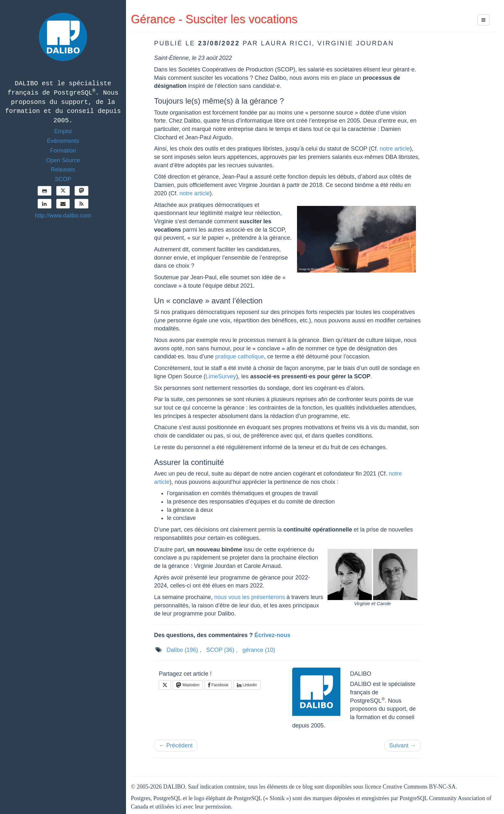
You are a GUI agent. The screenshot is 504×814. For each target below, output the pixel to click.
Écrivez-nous (272, 635)
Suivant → (403, 745)
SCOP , (222, 650)
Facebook (218, 685)
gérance (259, 650)
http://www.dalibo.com (63, 216)
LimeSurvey (221, 376)
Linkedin (247, 685)
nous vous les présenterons (249, 597)
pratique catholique (239, 356)
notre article (395, 149)
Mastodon (188, 685)
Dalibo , (184, 650)
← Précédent (176, 745)
